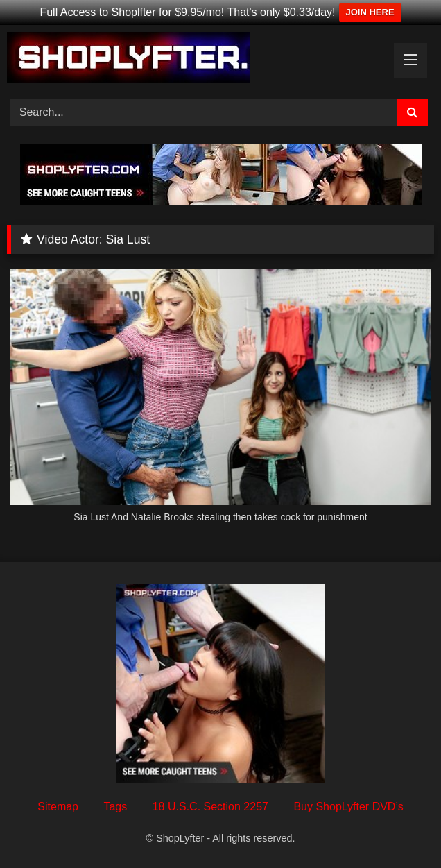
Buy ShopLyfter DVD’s (348, 807)
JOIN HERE (370, 12)
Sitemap (58, 807)
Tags (115, 807)
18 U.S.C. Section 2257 (210, 807)
